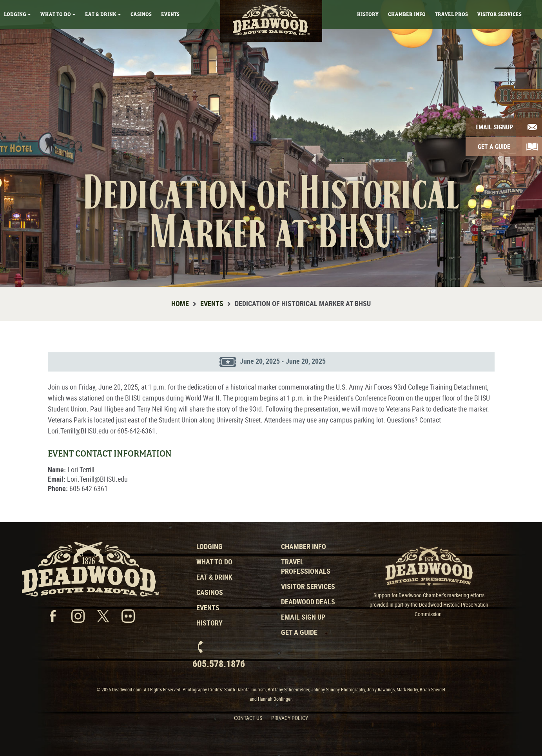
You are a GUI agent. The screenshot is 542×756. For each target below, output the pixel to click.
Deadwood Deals (308, 602)
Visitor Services (499, 15)
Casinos (141, 15)
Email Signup (494, 127)
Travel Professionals (306, 566)
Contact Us (248, 718)
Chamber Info (407, 15)
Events (170, 15)
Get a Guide (299, 632)
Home (180, 303)
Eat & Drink (103, 15)
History (368, 15)
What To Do (58, 15)
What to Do (214, 562)
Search (533, 10)
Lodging (17, 15)
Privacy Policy (290, 718)
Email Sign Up (303, 617)
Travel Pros (451, 15)
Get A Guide (494, 147)
